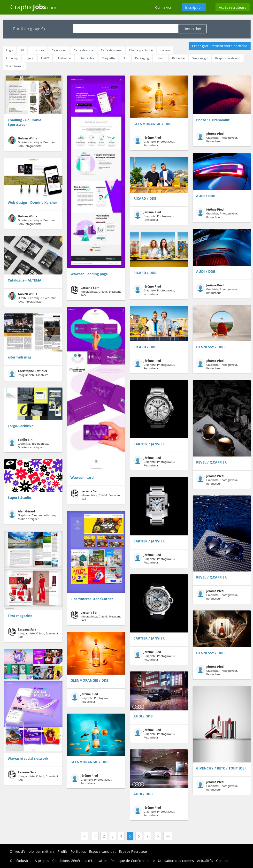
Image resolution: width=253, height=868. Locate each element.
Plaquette (108, 58)
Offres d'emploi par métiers (32, 851)
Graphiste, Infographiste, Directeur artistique (28, 443)
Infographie (86, 58)
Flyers (29, 58)
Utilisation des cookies (176, 861)
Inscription (194, 7)
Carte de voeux (111, 50)
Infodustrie (23, 861)
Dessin (165, 50)
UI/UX (45, 58)
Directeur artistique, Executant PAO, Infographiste (32, 142)
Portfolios (78, 851)
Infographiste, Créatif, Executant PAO (33, 633)
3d (22, 50)
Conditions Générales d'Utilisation (80, 861)
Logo (9, 50)
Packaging (142, 58)
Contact (222, 861)
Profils (63, 851)
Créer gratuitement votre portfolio (220, 46)
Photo (161, 58)
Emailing (12, 58)
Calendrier (59, 50)
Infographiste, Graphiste (28, 373)
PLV (125, 58)
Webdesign (200, 58)
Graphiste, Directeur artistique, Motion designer (32, 515)
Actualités (205, 861)
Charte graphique (141, 50)
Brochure (38, 50)
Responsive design (228, 58)
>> (168, 836)
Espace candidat (102, 851)
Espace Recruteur (133, 851)
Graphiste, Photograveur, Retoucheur (91, 698)
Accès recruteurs (233, 7)
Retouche (178, 58)
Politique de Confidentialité (133, 861)
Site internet (14, 66)
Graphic (33, 7)
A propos (42, 861)
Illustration (64, 58)
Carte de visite (84, 50)
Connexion (164, 7)
